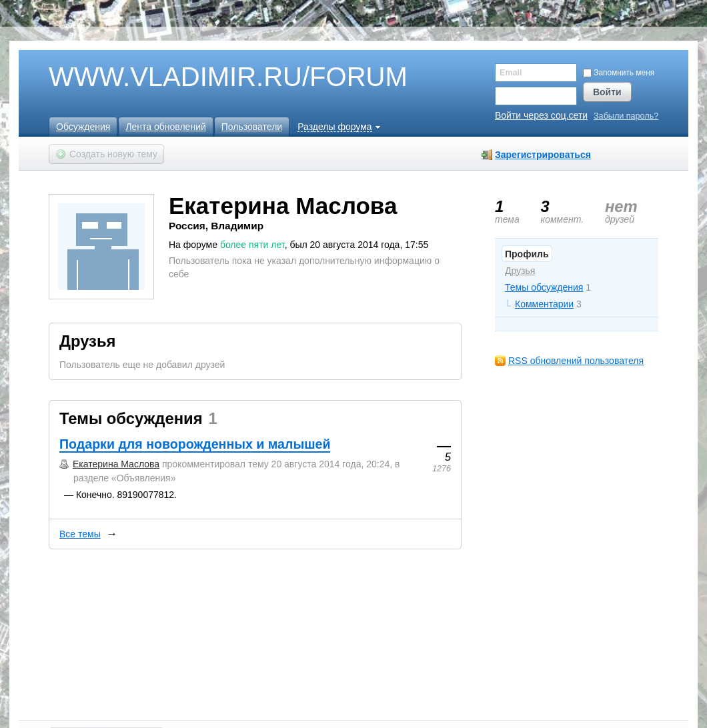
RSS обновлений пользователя (576, 361)
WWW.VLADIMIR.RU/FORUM (205, 77)
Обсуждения (83, 127)
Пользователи (252, 127)
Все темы (80, 534)
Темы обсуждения (544, 287)
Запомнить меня (619, 73)
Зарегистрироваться (543, 155)
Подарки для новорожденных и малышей (195, 444)
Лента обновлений (165, 127)
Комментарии (544, 304)
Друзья (520, 271)
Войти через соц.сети (541, 115)
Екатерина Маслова (116, 464)
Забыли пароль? (626, 116)
